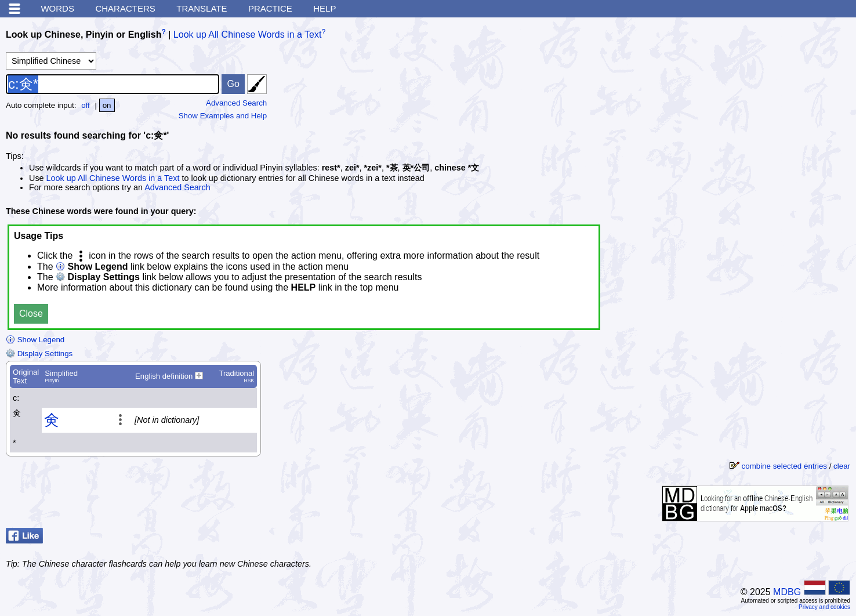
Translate (202, 8)
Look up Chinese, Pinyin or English (84, 35)
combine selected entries (784, 466)
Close (31, 314)
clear (842, 466)
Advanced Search (236, 103)
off (86, 105)
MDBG (787, 592)
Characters (125, 8)
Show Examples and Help (223, 116)
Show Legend (35, 340)
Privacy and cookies (824, 607)
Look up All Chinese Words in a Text (248, 35)
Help (324, 8)
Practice (270, 8)
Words (57, 8)
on (107, 105)
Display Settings (39, 354)
